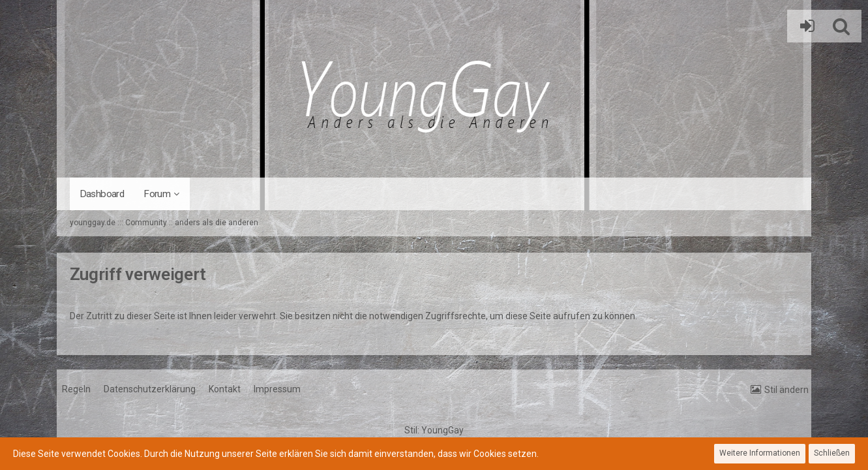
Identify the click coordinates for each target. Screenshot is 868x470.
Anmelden (804, 26)
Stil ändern (786, 390)
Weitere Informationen (760, 453)
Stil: (434, 430)
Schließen (832, 453)
